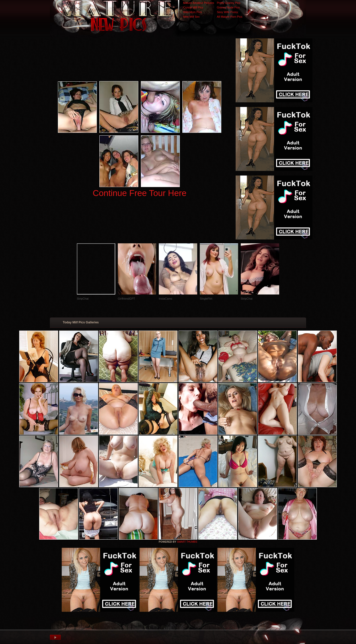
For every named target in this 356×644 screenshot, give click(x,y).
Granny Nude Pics (228, 7)
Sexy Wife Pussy (228, 12)
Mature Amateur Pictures (199, 3)
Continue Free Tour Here (140, 193)
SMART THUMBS (187, 542)
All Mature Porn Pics (230, 17)
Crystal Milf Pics (193, 7)
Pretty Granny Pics (229, 3)
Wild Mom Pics (192, 12)
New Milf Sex (191, 17)
